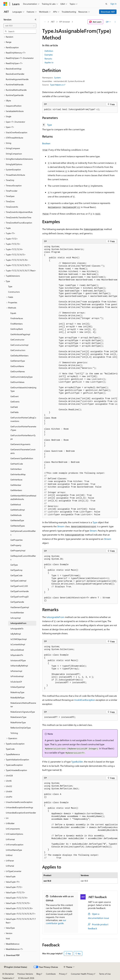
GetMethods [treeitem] (16, 515)
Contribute (51, 974)
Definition (49, 51)
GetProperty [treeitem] (16, 545)
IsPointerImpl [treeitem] (16, 671)
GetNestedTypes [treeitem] (18, 526)
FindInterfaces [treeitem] (17, 318)
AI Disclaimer (8, 974)
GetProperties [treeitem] (17, 540)
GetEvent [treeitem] (15, 396)
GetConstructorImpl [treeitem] (19, 345)
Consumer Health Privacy (82, 974)
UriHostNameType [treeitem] (14, 850)
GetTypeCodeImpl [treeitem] (18, 581)
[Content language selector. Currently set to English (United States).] (16, 967)
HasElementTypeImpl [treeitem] (20, 607)
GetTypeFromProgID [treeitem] (20, 597)
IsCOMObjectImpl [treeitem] (19, 639)
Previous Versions (25, 974)
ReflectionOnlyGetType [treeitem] (21, 728)
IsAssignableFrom (55, 617)
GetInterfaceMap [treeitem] (18, 474)
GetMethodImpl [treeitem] (18, 510)
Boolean (46, 143)
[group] (80, 381)
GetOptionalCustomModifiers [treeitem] (23, 533)
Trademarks (7, 978)
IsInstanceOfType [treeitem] (18, 660)
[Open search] (106, 4)
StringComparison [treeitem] (14, 154)
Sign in (113, 4)
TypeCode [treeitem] (10, 749)
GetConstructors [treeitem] (18, 350)
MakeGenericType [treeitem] (18, 717)
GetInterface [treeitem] (16, 469)
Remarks (48, 59)
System (57, 78)
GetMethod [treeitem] (16, 504)
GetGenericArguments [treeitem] (20, 444)
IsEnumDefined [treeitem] (17, 650)
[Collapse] (36, 20)
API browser (65, 22)
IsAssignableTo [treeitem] (17, 629)
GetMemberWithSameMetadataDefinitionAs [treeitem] (23, 497)
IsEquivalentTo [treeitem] (17, 655)
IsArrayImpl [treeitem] (16, 618)
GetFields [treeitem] (15, 412)
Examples (49, 55)
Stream (61, 526)
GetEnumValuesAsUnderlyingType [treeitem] (23, 389)
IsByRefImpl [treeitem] (16, 634)
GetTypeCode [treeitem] (16, 575)
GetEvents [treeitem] (15, 402)
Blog (38, 974)
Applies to (49, 62)
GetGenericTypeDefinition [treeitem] (22, 458)
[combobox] (20, 26)
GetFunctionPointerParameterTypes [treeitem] (23, 428)
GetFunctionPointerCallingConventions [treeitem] (23, 419)
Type (49, 125)
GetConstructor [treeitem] (17, 340)
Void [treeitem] (8, 938)
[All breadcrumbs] (45, 22)
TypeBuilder (77, 762)
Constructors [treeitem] (14, 292)
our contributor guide (56, 922)
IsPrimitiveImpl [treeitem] (17, 676)
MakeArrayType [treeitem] (17, 692)
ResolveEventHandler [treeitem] (15, 74)
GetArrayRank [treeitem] (17, 329)
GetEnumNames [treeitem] (18, 371)
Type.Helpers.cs (57, 85)
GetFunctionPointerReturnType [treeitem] (23, 437)
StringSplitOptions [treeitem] (14, 164)
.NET (53, 22)
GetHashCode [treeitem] (17, 464)
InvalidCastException (85, 700)
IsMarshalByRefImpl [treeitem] (19, 666)
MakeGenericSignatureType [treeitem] (23, 712)
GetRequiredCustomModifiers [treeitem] (23, 558)
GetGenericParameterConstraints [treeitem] (23, 451)
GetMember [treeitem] (16, 485)
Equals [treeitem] (13, 313)
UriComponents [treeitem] (13, 829)
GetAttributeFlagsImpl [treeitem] (20, 334)
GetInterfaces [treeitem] (16, 480)
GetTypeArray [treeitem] (16, 570)
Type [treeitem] (10, 286)
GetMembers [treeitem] (16, 490)
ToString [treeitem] (14, 733)
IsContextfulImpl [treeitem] (18, 644)
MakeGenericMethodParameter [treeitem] (23, 705)
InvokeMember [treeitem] (17, 612)
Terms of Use (105, 974)
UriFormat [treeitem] (10, 839)
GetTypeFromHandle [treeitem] (20, 591)
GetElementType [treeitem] (18, 361)
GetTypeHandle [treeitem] (17, 602)
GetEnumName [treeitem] (17, 366)
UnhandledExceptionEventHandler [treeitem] (21, 813)
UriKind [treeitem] (9, 855)
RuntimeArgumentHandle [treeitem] (17, 79)
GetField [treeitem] (14, 407)
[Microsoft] (5, 4)
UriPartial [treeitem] (10, 866)
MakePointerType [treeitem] (18, 722)
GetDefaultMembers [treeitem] (19, 356)
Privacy (62, 974)
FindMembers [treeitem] (17, 324)
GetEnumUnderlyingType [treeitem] (21, 377)
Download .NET (108, 12)
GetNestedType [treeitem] (17, 520)
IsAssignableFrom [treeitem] (18, 623)
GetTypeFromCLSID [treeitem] (19, 586)
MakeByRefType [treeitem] (17, 698)
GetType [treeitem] (14, 565)
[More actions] (115, 22)
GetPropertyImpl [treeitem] (18, 550)
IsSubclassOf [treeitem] (16, 682)
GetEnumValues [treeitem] (17, 382)
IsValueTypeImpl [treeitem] (18, 687)
